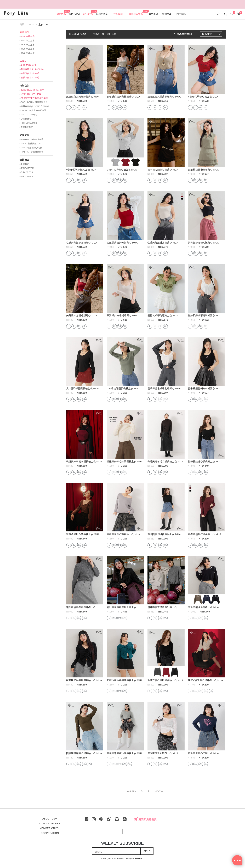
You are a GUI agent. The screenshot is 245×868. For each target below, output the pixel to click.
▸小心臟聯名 (25, 119)
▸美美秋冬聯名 (26, 127)
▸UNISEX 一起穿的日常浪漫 (33, 111)
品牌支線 (24, 135)
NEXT (160, 791)
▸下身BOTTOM (27, 168)
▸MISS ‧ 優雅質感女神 (30, 144)
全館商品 (24, 160)
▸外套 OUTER (26, 177)
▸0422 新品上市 (27, 53)
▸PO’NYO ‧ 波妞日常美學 (32, 139)
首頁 (22, 25)
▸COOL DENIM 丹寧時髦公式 (34, 102)
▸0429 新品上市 (27, 49)
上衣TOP (43, 25)
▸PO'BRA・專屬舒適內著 (32, 152)
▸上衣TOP (24, 164)
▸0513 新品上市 (27, 41)
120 (114, 34)
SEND (147, 851)
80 (108, 34)
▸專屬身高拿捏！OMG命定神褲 (34, 106)
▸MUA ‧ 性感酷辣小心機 (31, 148)
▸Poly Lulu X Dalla (28, 123)
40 (103, 34)
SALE (23, 61)
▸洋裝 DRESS (26, 172)
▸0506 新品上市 (27, 45)
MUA (31, 25)
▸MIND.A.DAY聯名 (28, 115)
